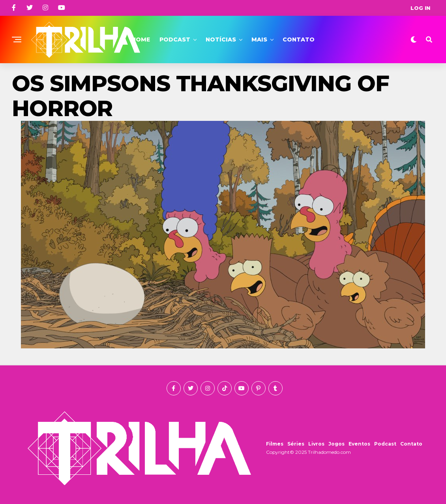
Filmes (275, 444)
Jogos (336, 444)
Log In (420, 8)
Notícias (221, 39)
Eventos (359, 444)
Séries (296, 444)
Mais (259, 39)
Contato (299, 39)
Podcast (175, 39)
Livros (316, 444)
